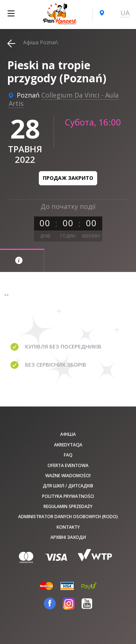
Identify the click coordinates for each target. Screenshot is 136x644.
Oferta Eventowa (68, 465)
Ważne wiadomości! (68, 476)
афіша (68, 434)
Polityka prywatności (68, 496)
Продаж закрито (68, 178)
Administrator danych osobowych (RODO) (68, 517)
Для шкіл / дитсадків (68, 486)
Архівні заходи (68, 537)
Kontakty (68, 527)
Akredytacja (68, 445)
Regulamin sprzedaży (68, 506)
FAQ (68, 455)
